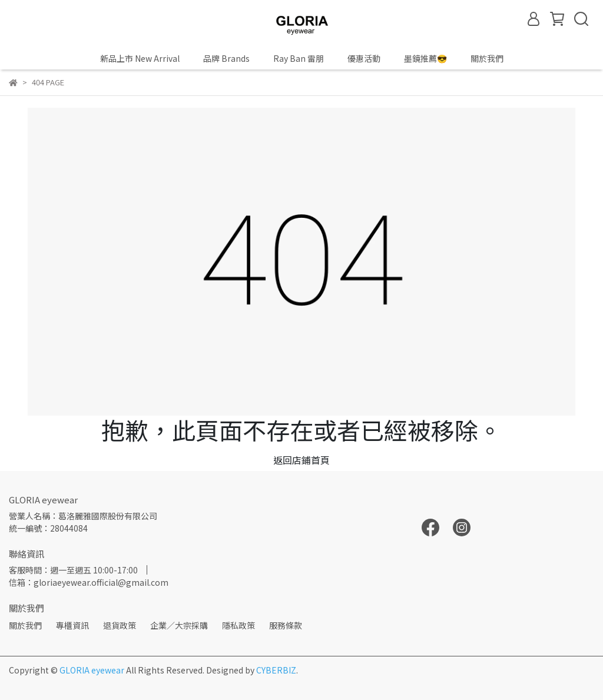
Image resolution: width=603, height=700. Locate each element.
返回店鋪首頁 (301, 460)
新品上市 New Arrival (140, 58)
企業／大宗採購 (179, 625)
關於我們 (25, 625)
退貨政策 (120, 625)
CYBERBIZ (276, 670)
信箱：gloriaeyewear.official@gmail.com (89, 582)
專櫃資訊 (72, 625)
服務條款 (286, 625)
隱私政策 (238, 625)
